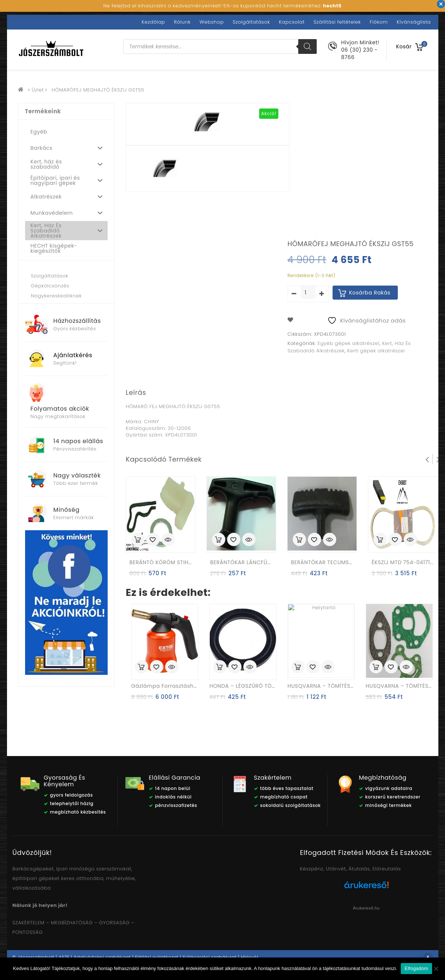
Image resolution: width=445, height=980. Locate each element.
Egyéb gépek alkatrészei (349, 343)
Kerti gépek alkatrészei (376, 351)
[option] (166, 170)
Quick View (168, 540)
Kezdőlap (153, 22)
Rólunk (182, 22)
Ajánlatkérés (73, 355)
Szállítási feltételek (337, 22)
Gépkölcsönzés (50, 286)
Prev (427, 459)
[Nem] (436, 969)
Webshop (211, 22)
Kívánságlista (414, 22)
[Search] (307, 46)
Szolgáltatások (251, 22)
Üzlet (38, 90)
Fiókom (379, 22)
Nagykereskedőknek (56, 296)
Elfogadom (416, 968)
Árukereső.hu (366, 908)
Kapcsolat (292, 22)
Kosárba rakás (370, 293)
